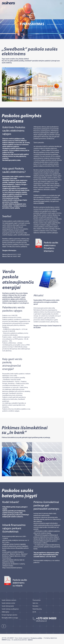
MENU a (61, 3)
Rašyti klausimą (37, 609)
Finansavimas (37, 600)
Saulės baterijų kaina (8, 606)
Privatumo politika (36, 638)
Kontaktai (35, 606)
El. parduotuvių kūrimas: (22, 640)
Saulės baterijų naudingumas (10, 609)
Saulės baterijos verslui (8, 603)
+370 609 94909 (46, 619)
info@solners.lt (41, 621)
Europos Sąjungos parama (9, 615)
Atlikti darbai (5, 612)
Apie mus (35, 603)
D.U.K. (34, 612)
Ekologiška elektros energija (10, 618)
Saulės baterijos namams (9, 600)
